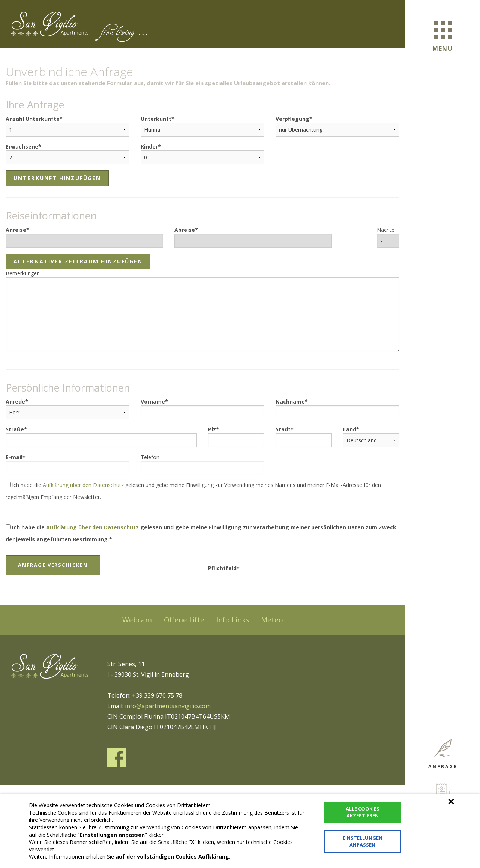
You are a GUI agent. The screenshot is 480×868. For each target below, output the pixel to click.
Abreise (185, 230)
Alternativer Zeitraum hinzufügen (78, 261)
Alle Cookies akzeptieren (363, 812)
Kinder (149, 146)
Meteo (272, 620)
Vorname (153, 402)
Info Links (233, 620)
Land (350, 429)
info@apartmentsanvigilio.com (168, 706)
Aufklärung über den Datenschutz (83, 485)
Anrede (15, 402)
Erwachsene (22, 146)
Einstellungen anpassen (363, 841)
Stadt (283, 429)
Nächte (386, 230)
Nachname (290, 402)
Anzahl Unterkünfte (33, 119)
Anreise (16, 230)
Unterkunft (156, 119)
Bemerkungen (23, 273)
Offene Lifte (184, 620)
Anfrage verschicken (53, 565)
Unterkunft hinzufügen (57, 178)
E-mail (14, 457)
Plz (212, 429)
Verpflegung (292, 119)
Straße (15, 429)
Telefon (150, 457)
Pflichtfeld (222, 568)
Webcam (137, 620)
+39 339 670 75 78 (157, 695)
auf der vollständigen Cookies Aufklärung (172, 857)
